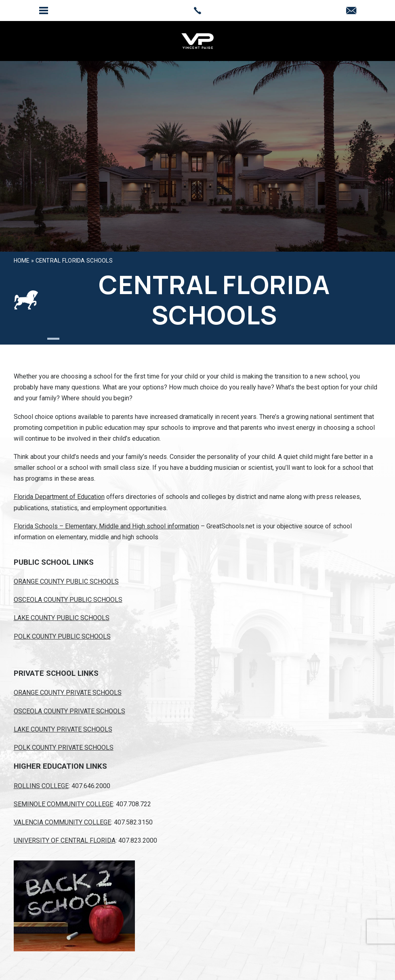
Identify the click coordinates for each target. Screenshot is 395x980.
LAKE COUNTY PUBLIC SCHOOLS (62, 618)
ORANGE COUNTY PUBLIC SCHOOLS (66, 581)
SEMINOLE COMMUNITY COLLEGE (63, 804)
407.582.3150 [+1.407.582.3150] (133, 822)
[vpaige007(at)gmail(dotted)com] (351, 11)
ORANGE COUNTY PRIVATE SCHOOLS (68, 693)
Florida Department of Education (59, 497)
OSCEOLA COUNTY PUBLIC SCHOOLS (68, 600)
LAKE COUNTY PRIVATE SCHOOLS (63, 729)
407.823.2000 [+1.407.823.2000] (138, 840)
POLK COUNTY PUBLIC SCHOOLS (62, 636)
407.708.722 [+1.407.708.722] (133, 804)
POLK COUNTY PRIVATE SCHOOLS (64, 748)
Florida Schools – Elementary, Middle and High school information (106, 526)
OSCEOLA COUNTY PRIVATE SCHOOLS (69, 711)
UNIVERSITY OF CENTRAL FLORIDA (65, 840)
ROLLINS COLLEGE (41, 786)
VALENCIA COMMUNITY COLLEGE (62, 822)
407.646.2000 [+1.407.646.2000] (91, 786)
